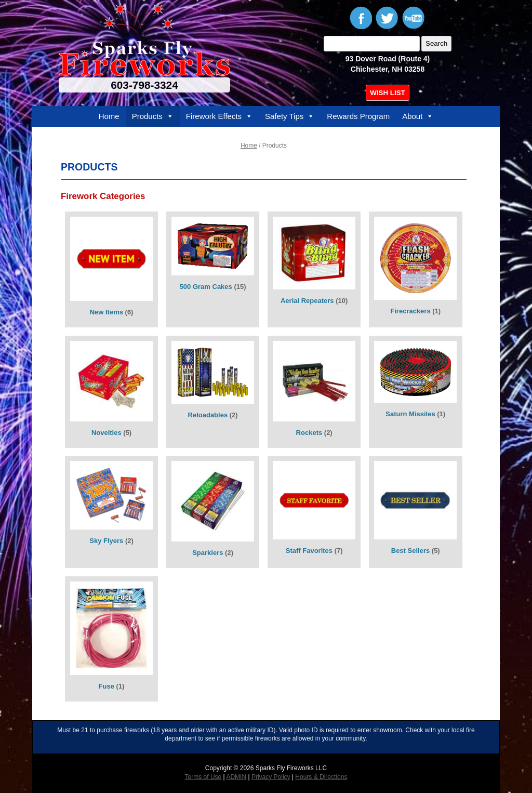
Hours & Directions (321, 777)
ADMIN (236, 777)
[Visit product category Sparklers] (213, 512)
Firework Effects (219, 116)
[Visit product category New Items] (112, 269)
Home (109, 116)
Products (153, 116)
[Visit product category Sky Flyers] (112, 512)
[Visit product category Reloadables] (213, 392)
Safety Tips (290, 116)
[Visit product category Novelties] (112, 392)
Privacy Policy (271, 777)
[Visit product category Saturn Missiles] (416, 392)
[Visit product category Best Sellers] (416, 512)
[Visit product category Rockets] (314, 392)
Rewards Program (358, 116)
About (418, 116)
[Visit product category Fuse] (112, 639)
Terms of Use (203, 777)
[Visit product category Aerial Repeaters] (314, 269)
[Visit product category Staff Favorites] (314, 512)
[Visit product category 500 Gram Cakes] (213, 269)
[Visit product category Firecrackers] (416, 269)
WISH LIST (387, 93)
